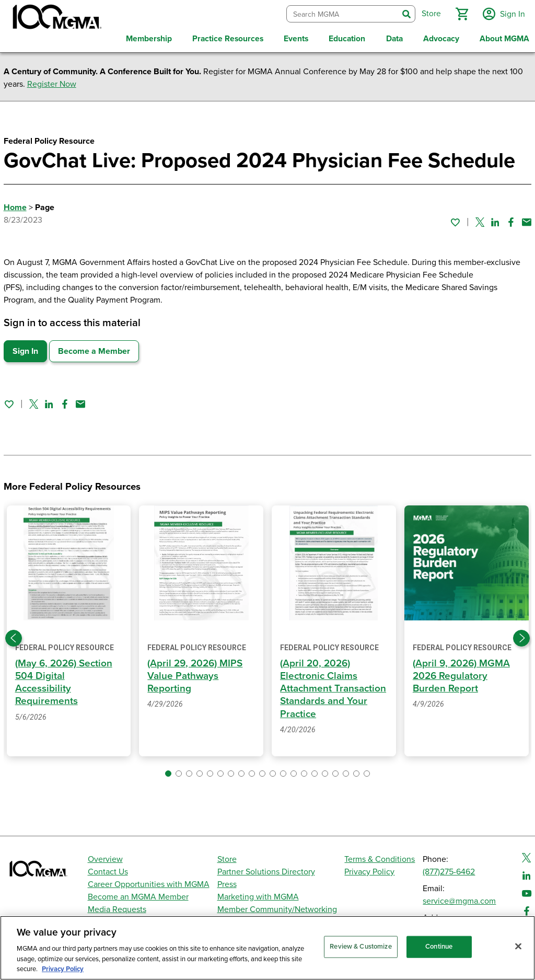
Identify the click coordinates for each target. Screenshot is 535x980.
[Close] (518, 947)
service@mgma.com (459, 898)
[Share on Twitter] (480, 220)
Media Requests (117, 907)
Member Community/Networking (277, 907)
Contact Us (108, 869)
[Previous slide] (14, 636)
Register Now (52, 81)
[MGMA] (56, 19)
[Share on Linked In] (495, 220)
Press (227, 882)
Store (227, 857)
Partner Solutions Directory (266, 869)
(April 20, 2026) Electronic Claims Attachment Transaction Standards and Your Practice (334, 685)
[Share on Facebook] (511, 220)
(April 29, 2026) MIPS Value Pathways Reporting (196, 673)
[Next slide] (521, 636)
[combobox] (341, 13)
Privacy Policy (369, 869)
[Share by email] (527, 220)
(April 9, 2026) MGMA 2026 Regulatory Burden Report (462, 673)
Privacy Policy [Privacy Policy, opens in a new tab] (63, 969)
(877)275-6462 (449, 869)
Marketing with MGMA (258, 894)
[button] (460, 13)
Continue (439, 947)
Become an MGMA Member (138, 894)
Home (15, 204)
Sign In (25, 348)
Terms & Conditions (380, 857)
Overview (105, 857)
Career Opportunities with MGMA (149, 882)
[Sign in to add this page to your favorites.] (455, 220)
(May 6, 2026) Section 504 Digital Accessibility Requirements (65, 679)
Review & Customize (360, 947)
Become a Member (94, 348)
